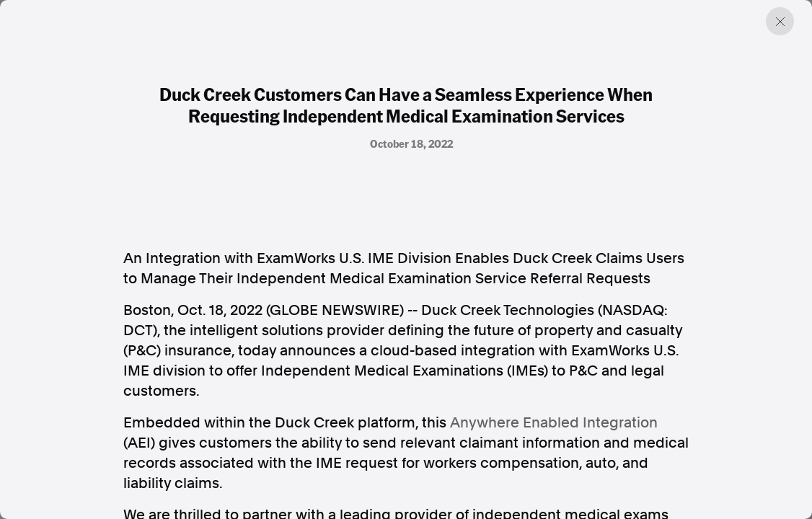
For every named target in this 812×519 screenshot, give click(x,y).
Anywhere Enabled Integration (554, 422)
